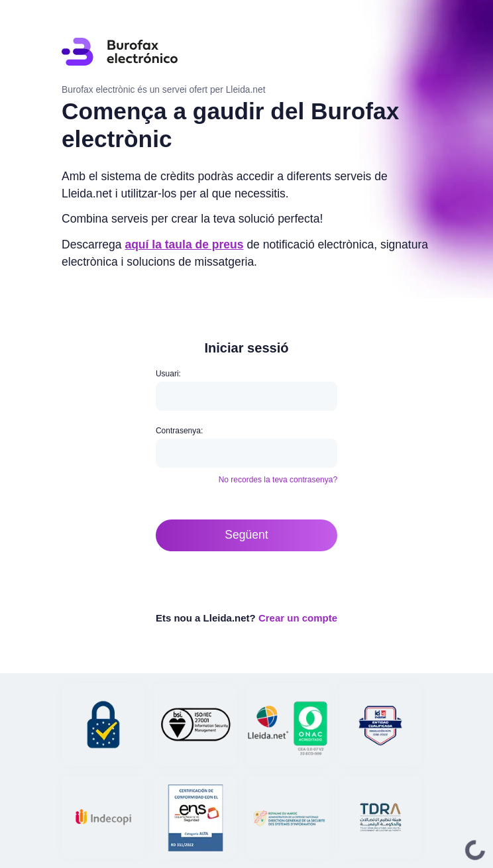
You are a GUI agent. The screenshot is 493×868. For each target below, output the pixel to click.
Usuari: (168, 374)
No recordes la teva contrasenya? (278, 480)
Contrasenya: (179, 431)
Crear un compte (298, 618)
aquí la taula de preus (184, 244)
